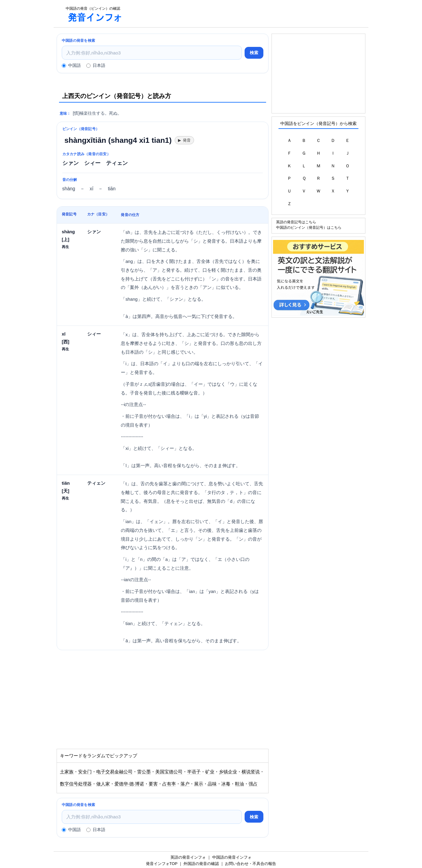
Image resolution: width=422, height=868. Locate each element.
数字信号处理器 (76, 784)
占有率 (169, 784)
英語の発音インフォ (188, 857)
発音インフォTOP (162, 864)
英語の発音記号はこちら (296, 222)
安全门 (85, 772)
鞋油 (239, 784)
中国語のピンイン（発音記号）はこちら (309, 227)
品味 (212, 784)
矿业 (210, 772)
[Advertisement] (249, 14)
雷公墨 (144, 772)
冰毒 (226, 784)
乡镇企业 (228, 772)
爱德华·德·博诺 (129, 784)
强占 (253, 784)
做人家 (103, 784)
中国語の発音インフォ (232, 857)
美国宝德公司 (169, 772)
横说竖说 (251, 772)
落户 (185, 784)
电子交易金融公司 (114, 772)
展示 (199, 784)
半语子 (194, 772)
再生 (65, 247)
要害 (153, 784)
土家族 (67, 772)
